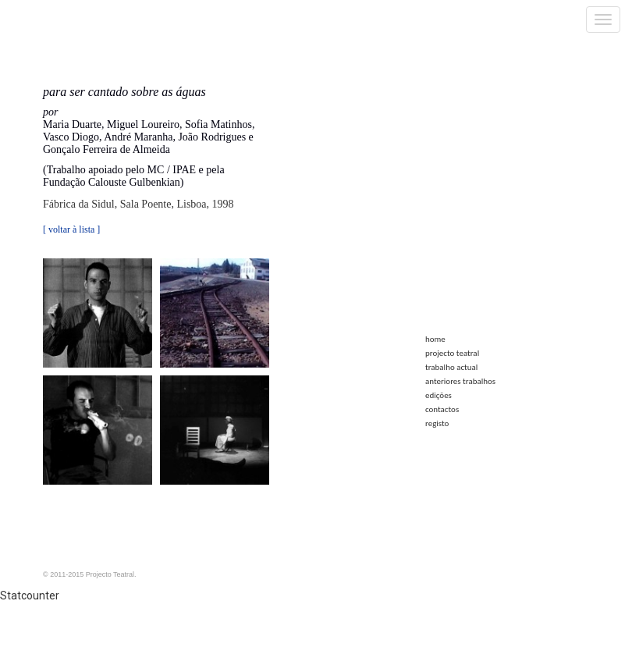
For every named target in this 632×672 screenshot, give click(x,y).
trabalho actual (451, 367)
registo (437, 423)
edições (438, 395)
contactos (442, 409)
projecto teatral (452, 353)
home (435, 339)
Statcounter (30, 596)
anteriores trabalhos (460, 381)
